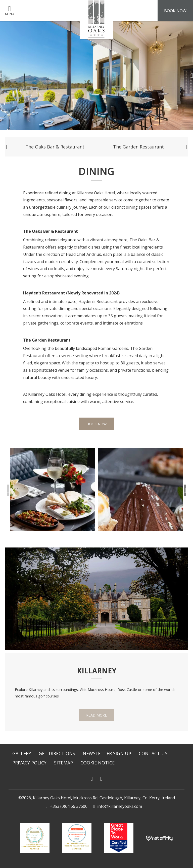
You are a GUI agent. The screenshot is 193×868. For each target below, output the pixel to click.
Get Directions (57, 753)
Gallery (22, 753)
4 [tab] (93, 120)
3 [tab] (85, 120)
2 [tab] (78, 120)
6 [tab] (108, 120)
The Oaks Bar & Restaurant (55, 147)
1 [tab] (70, 120)
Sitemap (63, 763)
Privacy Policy (29, 763)
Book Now (97, 424)
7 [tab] (115, 120)
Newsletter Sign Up (107, 753)
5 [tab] (100, 120)
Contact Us (153, 753)
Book (175, 11)
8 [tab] (123, 120)
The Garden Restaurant (138, 147)
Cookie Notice (98, 763)
